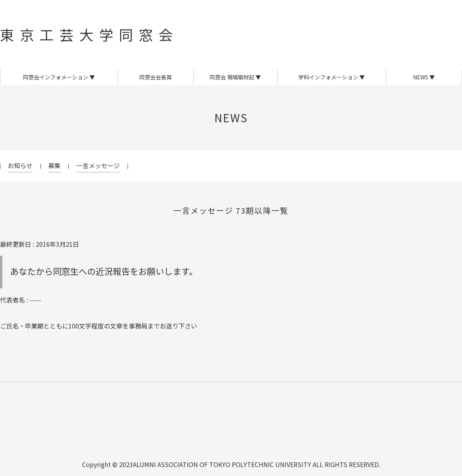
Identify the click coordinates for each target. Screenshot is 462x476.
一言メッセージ (98, 165)
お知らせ (20, 165)
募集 (54, 165)
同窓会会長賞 (156, 77)
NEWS (231, 118)
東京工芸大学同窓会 (89, 34)
